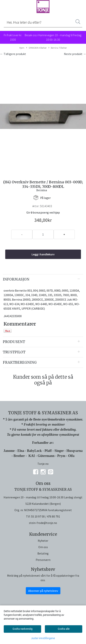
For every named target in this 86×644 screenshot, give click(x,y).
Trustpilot (14, 352)
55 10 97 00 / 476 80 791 (46, 516)
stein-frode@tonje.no (43, 523)
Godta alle (64, 629)
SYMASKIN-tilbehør (36, 48)
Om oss (43, 547)
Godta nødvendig (23, 629)
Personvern (43, 560)
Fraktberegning (20, 362)
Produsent (14, 342)
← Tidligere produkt (13, 54)
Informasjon (16, 279)
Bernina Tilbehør (58, 48)
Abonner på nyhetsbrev (43, 591)
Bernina (42, 190)
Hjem (22, 48)
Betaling (43, 553)
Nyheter (43, 541)
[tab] (43, 279)
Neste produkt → (75, 54)
